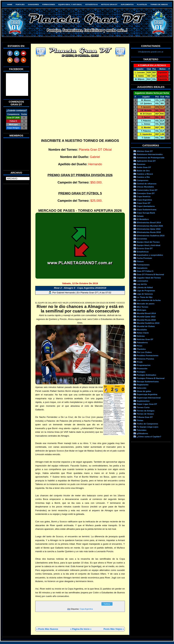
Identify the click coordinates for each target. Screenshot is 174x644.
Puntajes (20, 4)
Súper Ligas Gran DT (147, 404)
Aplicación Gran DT (146, 161)
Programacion (144, 365)
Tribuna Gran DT (145, 417)
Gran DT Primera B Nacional (150, 274)
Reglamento (143, 385)
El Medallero (143, 219)
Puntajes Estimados (146, 375)
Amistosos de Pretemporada (151, 158)
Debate (140, 216)
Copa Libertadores (146, 206)
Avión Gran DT (144, 167)
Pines (140, 346)
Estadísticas (92, 4)
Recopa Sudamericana (148, 381)
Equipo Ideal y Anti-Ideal (70, 4)
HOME (10, 4)
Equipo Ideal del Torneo (148, 242)
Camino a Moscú (145, 174)
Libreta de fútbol (145, 287)
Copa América (144, 196)
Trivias (140, 420)
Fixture (140, 261)
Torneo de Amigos (159, 4)
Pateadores (142, 342)
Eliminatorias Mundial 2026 (150, 226)
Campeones (143, 180)
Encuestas (142, 239)
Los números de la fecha (149, 300)
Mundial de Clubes (146, 326)
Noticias (141, 336)
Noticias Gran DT (109, 4)
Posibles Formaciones (148, 355)
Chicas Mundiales (145, 187)
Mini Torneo (142, 307)
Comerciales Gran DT (147, 190)
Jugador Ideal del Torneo (149, 278)
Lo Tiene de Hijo (145, 297)
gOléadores (142, 433)
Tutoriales (142, 430)
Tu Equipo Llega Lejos (148, 427)
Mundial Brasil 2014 (146, 313)
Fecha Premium (144, 258)
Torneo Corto (143, 407)
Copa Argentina (86, 609)
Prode (140, 362)
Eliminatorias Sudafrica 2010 (151, 235)
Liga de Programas (146, 290)
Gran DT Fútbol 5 (145, 271)
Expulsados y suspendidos (150, 255)
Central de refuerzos (147, 184)
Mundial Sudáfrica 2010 (148, 323)
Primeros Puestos (145, 359)
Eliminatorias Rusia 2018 (149, 232)
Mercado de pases (146, 304)
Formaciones (49, 4)
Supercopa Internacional (149, 398)
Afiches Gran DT (145, 151)
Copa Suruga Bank (146, 213)
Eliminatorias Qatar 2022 (149, 229)
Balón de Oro (143, 171)
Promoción (142, 368)
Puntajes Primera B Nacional (151, 378)
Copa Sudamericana (147, 209)
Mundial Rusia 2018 (146, 320)
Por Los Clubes (144, 352)
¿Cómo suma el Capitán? (149, 436)
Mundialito (142, 330)
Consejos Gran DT (146, 193)
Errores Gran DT (145, 248)
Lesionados (142, 281)
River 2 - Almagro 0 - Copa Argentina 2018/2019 (80, 288)
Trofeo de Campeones (147, 424)
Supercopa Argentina (147, 394)
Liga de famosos (145, 294)
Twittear (107, 604)
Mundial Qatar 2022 (146, 317)
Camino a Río (143, 177)
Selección (142, 388)
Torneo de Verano (145, 414)
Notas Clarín (143, 333)
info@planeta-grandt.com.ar (151, 52)
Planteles (142, 4)
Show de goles (144, 391)
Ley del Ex (142, 284)
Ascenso (141, 164)
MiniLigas (142, 310)
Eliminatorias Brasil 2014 (149, 222)
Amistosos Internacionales (150, 154)
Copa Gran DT (144, 203)
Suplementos (127, 4)
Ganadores (33, 4)
